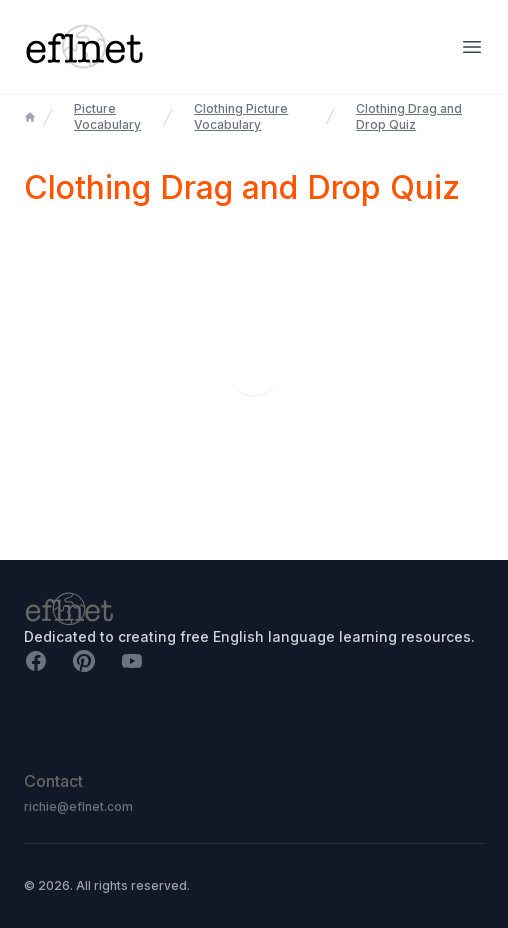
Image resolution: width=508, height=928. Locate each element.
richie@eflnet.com (78, 806)
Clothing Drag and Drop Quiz (409, 116)
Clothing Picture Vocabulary (241, 116)
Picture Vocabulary (107, 116)
